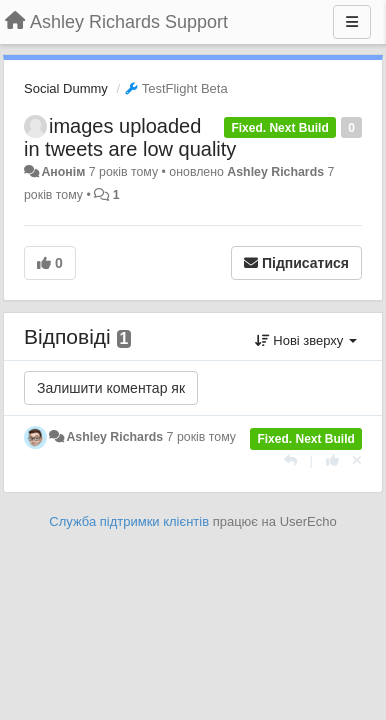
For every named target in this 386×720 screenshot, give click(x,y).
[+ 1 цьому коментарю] (332, 460)
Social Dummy (66, 88)
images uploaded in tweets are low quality (130, 137)
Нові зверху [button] (306, 340)
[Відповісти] (290, 460)
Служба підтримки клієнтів (129, 521)
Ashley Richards (275, 172)
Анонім (63, 172)
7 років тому (201, 437)
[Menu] (352, 22)
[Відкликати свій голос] (357, 460)
